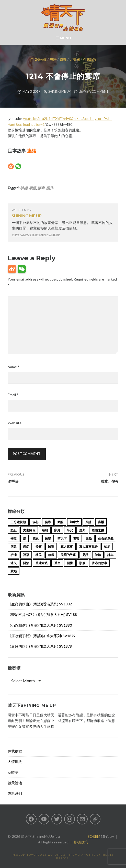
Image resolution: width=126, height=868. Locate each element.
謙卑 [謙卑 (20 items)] (110, 555)
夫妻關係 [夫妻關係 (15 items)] (29, 530)
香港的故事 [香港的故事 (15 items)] (99, 563)
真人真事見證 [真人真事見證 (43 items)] (88, 547)
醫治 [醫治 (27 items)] (26, 563)
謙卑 (41, 188)
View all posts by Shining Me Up (36, 235)
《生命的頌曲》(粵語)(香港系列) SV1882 (40, 604)
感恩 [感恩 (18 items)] (36, 538)
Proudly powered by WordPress (39, 855)
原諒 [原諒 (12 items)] (88, 522)
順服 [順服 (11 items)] (82, 563)
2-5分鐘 (41, 60)
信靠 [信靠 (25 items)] (48, 522)
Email (13, 395)
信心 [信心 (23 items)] (35, 522)
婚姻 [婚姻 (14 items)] (45, 530)
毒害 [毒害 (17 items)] (76, 538)
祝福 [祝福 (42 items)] (26, 555)
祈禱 (24, 188)
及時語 (13, 772)
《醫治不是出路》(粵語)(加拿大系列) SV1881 (43, 614)
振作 (50, 188)
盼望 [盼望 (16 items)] (51, 547)
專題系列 (15, 793)
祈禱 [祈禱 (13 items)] (14, 555)
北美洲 (75, 60)
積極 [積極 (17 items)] (51, 555)
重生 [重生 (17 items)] (57, 563)
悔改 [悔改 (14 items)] (14, 538)
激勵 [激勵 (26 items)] (89, 538)
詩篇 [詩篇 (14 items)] (98, 555)
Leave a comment (94, 92)
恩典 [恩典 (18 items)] (82, 530)
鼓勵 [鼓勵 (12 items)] (14, 571)
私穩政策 (81, 842)
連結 (31, 151)
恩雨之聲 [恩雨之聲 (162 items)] (98, 530)
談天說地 (15, 783)
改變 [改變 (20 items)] (48, 538)
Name (14, 367)
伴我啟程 (90, 60)
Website (15, 423)
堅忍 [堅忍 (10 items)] (14, 530)
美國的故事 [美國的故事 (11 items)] (68, 555)
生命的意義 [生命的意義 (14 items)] (106, 538)
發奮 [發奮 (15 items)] (39, 547)
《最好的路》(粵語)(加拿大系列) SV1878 (40, 646)
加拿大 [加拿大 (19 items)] (74, 522)
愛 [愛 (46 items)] (25, 538)
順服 (32, 188)
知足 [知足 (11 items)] (107, 547)
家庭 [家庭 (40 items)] (57, 530)
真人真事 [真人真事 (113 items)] (67, 547)
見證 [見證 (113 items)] (85, 555)
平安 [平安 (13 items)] (70, 530)
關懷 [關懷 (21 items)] (70, 563)
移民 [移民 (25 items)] (39, 555)
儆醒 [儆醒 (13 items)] (60, 522)
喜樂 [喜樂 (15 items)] (101, 522)
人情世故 (15, 762)
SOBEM (94, 836)
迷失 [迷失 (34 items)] (14, 563)
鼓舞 (63, 60)
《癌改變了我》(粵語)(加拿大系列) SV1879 (42, 636)
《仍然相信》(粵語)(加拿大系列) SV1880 (40, 625)
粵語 (53, 60)
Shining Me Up (59, 92)
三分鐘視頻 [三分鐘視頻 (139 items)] (18, 522)
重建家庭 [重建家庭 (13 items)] (42, 563)
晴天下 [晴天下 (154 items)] (62, 538)
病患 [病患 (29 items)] (14, 547)
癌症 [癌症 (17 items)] (26, 547)
